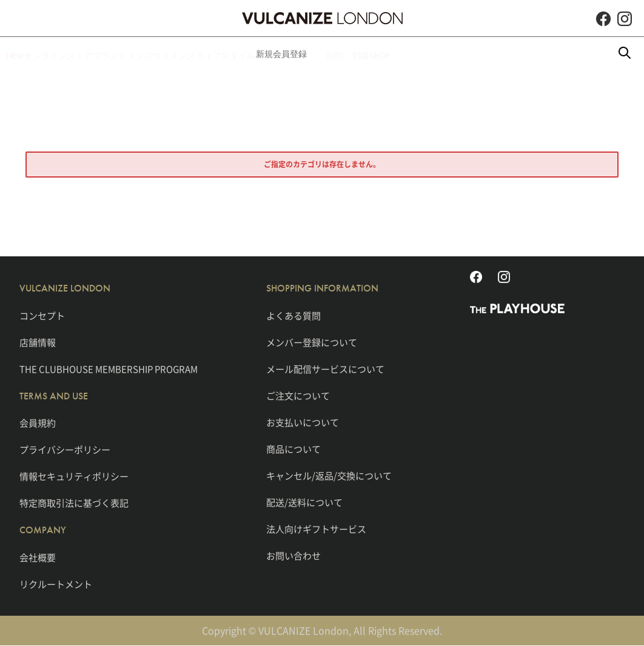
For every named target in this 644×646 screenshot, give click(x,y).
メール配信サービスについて (325, 369)
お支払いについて (303, 422)
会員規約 (38, 423)
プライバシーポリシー (65, 450)
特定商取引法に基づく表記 (74, 503)
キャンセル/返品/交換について (329, 476)
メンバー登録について (312, 342)
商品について (293, 449)
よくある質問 (293, 316)
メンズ (178, 54)
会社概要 (38, 558)
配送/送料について (304, 502)
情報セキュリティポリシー (74, 476)
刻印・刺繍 (442, 54)
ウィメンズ (231, 54)
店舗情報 (38, 342)
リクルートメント (56, 584)
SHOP (493, 54)
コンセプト (42, 316)
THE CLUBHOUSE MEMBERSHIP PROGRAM (109, 369)
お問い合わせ (293, 556)
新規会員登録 (376, 54)
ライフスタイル (301, 54)
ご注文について (298, 396)
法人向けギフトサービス (316, 529)
